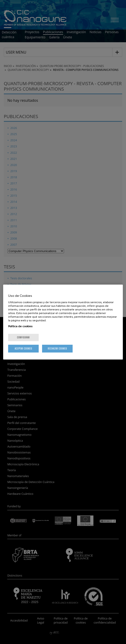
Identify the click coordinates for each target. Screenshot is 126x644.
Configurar (23, 337)
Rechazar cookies (57, 348)
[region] (63, 322)
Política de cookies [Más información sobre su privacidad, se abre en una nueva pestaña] (20, 326)
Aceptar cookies (23, 348)
